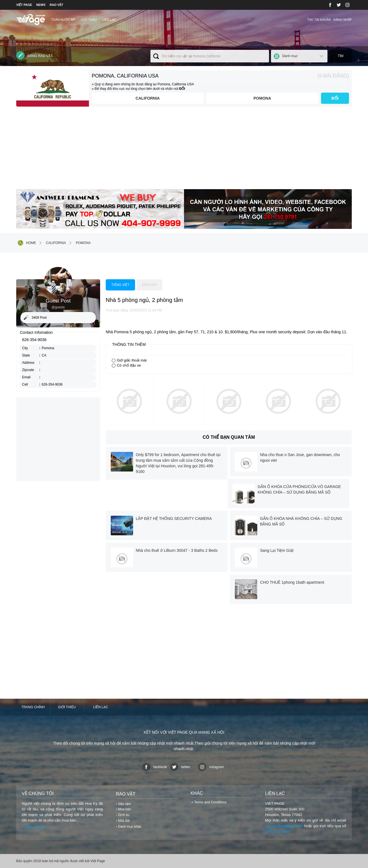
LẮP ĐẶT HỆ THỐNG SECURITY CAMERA (174, 519)
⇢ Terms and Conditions (208, 802)
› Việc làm (123, 804)
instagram (211, 767)
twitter (180, 767)
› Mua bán (123, 809)
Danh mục (290, 56)
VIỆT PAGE (24, 5)
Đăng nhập (343, 20)
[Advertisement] (184, 150)
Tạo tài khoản (319, 20)
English (149, 285)
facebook (154, 767)
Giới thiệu (89, 20)
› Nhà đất (123, 821)
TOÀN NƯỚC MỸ (63, 20)
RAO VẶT (57, 5)
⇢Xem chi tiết (33, 827)
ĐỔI (335, 98)
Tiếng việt (120, 285)
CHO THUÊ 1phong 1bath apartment (292, 582)
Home (27, 243)
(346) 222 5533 (278, 831)
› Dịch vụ (122, 815)
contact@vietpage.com (284, 826)
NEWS (41, 5)
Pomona (262, 98)
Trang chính (33, 707)
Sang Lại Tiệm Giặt (277, 550)
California (148, 98)
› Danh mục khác (128, 827)
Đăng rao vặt (35, 55)
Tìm (341, 56)
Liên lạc (109, 20)
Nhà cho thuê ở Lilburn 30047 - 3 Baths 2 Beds (177, 550)
